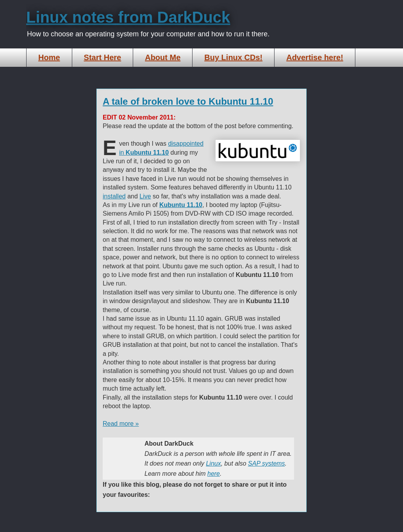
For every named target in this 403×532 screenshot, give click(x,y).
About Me (163, 57)
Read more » (121, 424)
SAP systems (267, 463)
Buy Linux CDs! (233, 57)
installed (114, 196)
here (214, 474)
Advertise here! (315, 57)
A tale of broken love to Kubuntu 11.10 (188, 101)
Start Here (103, 57)
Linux (213, 463)
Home (49, 57)
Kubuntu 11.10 (181, 205)
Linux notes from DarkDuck (128, 17)
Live (145, 196)
